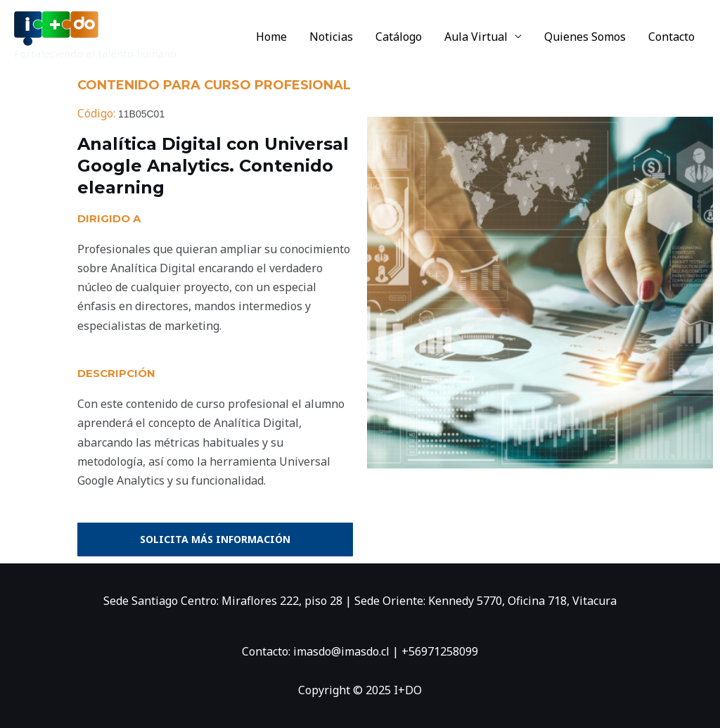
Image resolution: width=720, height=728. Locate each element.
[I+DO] (56, 27)
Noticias (331, 37)
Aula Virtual (476, 37)
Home (271, 37)
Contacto (671, 37)
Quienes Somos (585, 37)
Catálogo (399, 37)
